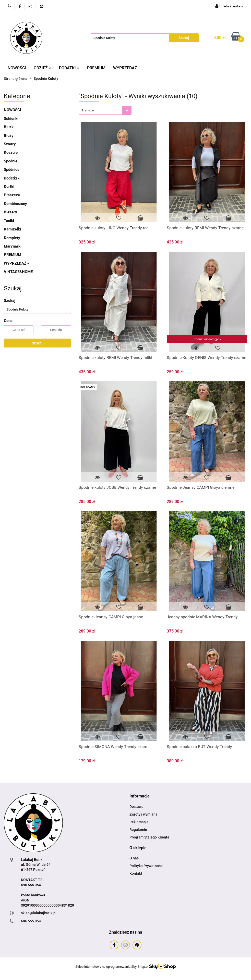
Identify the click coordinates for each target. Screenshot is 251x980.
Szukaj (37, 343)
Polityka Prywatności (146, 866)
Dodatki (12, 178)
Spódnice (12, 170)
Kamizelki (12, 229)
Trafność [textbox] (88, 110)
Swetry (10, 144)
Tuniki (9, 221)
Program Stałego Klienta (149, 837)
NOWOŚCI (17, 68)
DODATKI (69, 68)
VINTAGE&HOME (18, 272)
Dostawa (136, 807)
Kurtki (9, 187)
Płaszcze (12, 195)
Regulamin (138, 830)
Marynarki (13, 246)
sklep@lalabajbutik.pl (39, 913)
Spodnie (11, 161)
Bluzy (9, 136)
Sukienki (11, 119)
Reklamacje (139, 822)
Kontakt (136, 873)
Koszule (11, 152)
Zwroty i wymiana (144, 814)
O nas (134, 858)
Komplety (12, 238)
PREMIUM (96, 68)
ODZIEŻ (43, 68)
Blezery (10, 212)
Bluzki (9, 127)
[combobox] (105, 110)
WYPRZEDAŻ (125, 68)
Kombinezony (15, 204)
